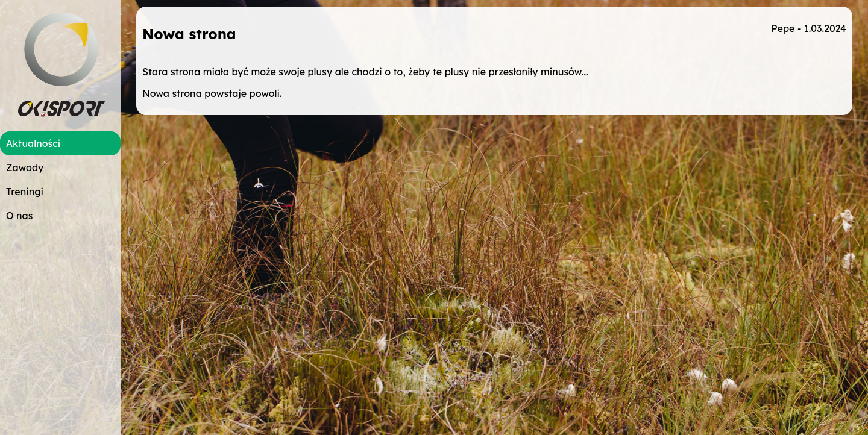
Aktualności (33, 143)
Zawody (25, 167)
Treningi (25, 192)
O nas (19, 216)
